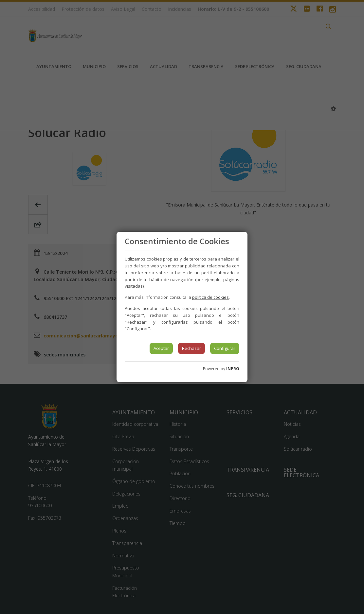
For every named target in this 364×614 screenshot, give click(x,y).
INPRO (233, 369)
